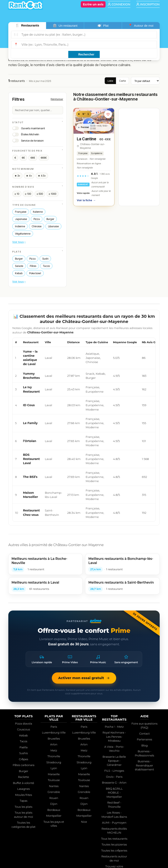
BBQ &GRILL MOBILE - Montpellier (114, 793)
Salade (19, 266)
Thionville (54, 756)
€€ (23, 158)
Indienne (20, 226)
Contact (145, 734)
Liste (110, 81)
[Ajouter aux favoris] (108, 114)
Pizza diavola (24, 724)
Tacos (46, 266)
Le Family (30, 423)
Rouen (54, 798)
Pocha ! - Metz (114, 727)
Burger (50, 219)
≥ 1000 (52, 194)
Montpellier (54, 816)
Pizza (37, 219)
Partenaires (144, 739)
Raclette (24, 777)
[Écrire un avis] (93, 4)
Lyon (54, 768)
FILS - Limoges (114, 771)
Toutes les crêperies (114, 850)
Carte (122, 81)
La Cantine (86, 139)
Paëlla (24, 747)
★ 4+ (29, 176)
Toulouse (54, 780)
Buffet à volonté (24, 783)
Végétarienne (23, 234)
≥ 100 (28, 194)
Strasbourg (54, 762)
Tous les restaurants (114, 839)
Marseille (54, 774)
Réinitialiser (57, 99)
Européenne (97, 153)
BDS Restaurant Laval (32, 459)
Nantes (54, 786)
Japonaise (21, 219)
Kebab (19, 273)
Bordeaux (54, 810)
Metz (54, 750)
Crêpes (24, 759)
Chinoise (37, 226)
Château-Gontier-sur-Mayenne (92, 146)
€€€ (33, 158)
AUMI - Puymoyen (114, 823)
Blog (144, 745)
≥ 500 (40, 194)
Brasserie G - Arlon (114, 783)
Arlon (54, 744)
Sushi (45, 259)
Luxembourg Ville (54, 732)
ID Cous (29, 405)
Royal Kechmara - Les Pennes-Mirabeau (114, 737)
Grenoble (54, 792)
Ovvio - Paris (114, 777)
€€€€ (44, 158)
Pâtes (33, 266)
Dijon (54, 804)
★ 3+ (17, 176)
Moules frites (23, 795)
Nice (84, 822)
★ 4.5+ (42, 176)
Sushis (23, 753)
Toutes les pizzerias (114, 844)
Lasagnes (24, 789)
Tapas (23, 801)
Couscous (24, 729)
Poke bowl (35, 273)
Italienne (38, 212)
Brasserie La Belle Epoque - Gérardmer (114, 761)
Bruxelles (54, 739)
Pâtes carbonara (24, 765)
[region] (84, 430)
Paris (54, 727)
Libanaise (53, 226)
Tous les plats (24, 807)
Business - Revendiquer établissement (144, 765)
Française (21, 212)
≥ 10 (17, 194)
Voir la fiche (86, 200)
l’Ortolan (30, 441)
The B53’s (30, 477)
